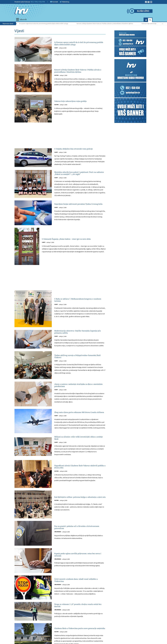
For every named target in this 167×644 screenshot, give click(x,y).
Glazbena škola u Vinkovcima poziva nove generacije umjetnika (78, 639)
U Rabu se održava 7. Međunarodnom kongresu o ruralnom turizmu (75, 307)
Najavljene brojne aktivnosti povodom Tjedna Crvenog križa (76, 211)
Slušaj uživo (143, 11)
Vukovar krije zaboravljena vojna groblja (155, 23)
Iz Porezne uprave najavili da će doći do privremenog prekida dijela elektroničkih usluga (42, 23)
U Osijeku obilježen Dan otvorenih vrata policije (77, 151)
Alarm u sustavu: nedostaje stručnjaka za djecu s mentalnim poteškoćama (78, 394)
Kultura (56, 78)
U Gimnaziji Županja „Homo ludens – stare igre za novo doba (73, 246)
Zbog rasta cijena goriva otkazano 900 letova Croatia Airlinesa (80, 421)
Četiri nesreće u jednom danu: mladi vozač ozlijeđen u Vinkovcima (78, 590)
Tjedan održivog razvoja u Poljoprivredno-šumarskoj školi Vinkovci (78, 365)
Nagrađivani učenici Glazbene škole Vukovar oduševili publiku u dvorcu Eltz (79, 477)
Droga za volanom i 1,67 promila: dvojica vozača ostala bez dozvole (77, 616)
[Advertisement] (60, 136)
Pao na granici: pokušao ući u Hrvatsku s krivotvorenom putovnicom (77, 538)
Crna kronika (58, 543)
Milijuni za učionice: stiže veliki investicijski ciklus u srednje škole (79, 447)
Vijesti (56, 50)
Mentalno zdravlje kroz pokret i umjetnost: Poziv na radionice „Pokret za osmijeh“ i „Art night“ (80, 179)
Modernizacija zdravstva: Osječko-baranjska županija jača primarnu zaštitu (79, 339)
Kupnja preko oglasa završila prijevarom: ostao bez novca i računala (77, 565)
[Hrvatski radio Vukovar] (21, 11)
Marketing (65, 2)
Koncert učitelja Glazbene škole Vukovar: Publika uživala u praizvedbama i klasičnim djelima (106, 23)
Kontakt (54, 2)
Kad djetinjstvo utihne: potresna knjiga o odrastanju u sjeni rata (77, 507)
